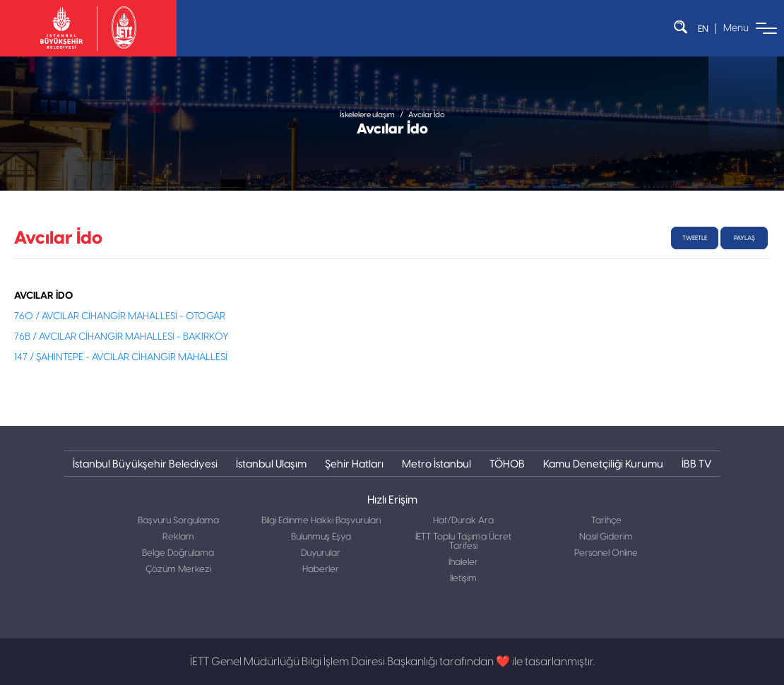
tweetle (695, 238)
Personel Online (606, 553)
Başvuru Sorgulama (178, 521)
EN (703, 29)
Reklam (178, 537)
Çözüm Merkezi (178, 570)
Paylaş (744, 238)
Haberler (321, 570)
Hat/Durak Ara (463, 521)
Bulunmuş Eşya (321, 537)
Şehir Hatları (354, 464)
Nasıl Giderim (606, 537)
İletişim (463, 579)
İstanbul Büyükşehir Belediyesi (145, 464)
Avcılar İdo (427, 115)
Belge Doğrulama (178, 553)
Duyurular (321, 553)
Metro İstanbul (436, 464)
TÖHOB (507, 464)
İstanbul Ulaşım (271, 464)
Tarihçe (606, 521)
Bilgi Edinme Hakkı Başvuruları (321, 521)
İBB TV (696, 464)
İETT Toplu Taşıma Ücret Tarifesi (463, 542)
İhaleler (463, 562)
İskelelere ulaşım (367, 115)
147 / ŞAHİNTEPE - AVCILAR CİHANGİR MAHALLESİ (121, 357)
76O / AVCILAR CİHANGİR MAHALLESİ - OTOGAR (120, 316)
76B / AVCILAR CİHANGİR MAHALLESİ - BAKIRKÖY (121, 337)
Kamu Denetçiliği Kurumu (603, 464)
